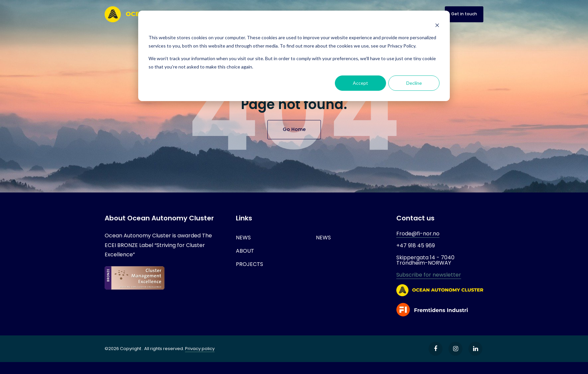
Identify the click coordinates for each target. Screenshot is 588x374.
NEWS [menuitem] (243, 238)
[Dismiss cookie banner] (437, 25)
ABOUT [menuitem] (245, 251)
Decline (414, 83)
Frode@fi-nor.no (418, 234)
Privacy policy (200, 349)
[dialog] (294, 56)
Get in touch (464, 14)
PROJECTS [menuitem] (249, 264)
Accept (360, 83)
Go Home (294, 129)
